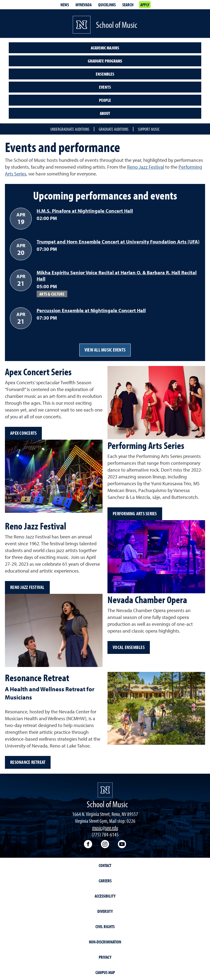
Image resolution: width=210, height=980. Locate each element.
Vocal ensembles (129, 647)
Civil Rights (105, 927)
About (105, 113)
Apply (145, 5)
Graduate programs (105, 61)
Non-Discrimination (105, 942)
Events (105, 87)
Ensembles (105, 74)
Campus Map (105, 972)
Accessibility (105, 896)
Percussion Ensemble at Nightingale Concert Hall (91, 310)
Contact (105, 865)
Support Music (149, 129)
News (65, 5)
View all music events (105, 350)
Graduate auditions (114, 129)
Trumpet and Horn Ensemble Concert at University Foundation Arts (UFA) (118, 242)
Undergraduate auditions (70, 129)
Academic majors (105, 48)
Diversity (105, 911)
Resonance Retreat (28, 762)
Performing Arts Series (135, 513)
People (105, 100)
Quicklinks (107, 5)
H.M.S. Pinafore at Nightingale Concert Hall (85, 211)
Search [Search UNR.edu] (128, 5)
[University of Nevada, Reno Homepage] (105, 790)
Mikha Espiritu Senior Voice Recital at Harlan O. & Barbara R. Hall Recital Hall (117, 276)
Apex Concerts (23, 433)
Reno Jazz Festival (146, 167)
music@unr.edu (105, 828)
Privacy (105, 957)
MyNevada (84, 5)
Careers (105, 881)
